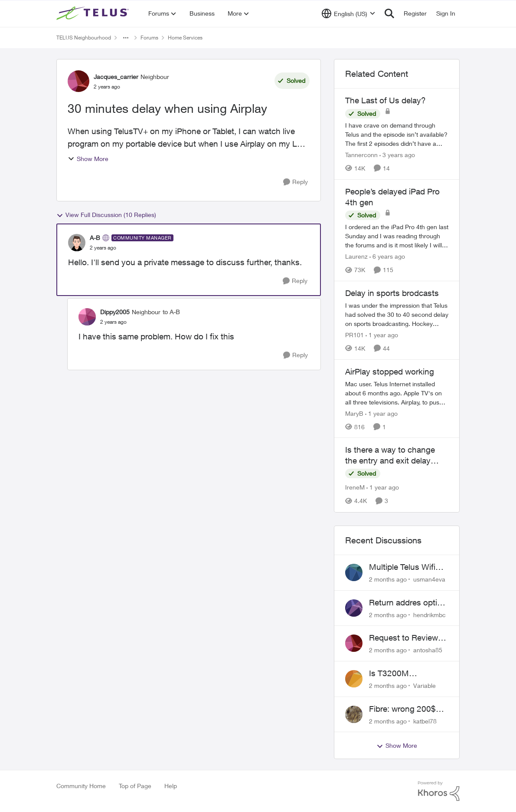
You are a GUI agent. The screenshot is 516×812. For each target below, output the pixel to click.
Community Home (81, 786)
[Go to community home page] (94, 13)
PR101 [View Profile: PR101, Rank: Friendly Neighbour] (354, 335)
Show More (88, 159)
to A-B (171, 312)
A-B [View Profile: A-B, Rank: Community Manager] (95, 238)
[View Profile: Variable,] (354, 679)
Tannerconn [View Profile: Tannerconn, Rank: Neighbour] (361, 155)
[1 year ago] (382, 335)
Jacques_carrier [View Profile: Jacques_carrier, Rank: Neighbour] (116, 77)
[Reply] (296, 182)
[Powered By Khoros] (439, 791)
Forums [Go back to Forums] (149, 38)
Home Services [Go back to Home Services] (185, 38)
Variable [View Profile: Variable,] (425, 685)
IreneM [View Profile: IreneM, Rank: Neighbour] (355, 488)
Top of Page (135, 786)
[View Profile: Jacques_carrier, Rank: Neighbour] (78, 81)
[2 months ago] (388, 579)
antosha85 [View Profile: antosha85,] (428, 650)
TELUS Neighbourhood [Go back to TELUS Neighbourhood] (84, 38)
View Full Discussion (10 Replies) (106, 215)
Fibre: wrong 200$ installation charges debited (405, 709)
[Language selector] (348, 13)
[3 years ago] (397, 155)
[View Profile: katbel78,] (354, 714)
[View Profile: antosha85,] (354, 643)
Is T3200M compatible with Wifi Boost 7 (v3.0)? (406, 674)
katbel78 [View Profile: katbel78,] (425, 721)
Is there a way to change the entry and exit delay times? (390, 455)
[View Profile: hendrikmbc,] (354, 608)
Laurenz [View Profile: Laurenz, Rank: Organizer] (356, 256)
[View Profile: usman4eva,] (354, 572)
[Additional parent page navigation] (126, 38)
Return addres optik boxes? (405, 603)
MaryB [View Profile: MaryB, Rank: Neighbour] (354, 413)
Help (171, 786)
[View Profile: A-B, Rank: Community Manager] (77, 243)
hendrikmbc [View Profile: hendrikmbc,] (429, 614)
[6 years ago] (387, 256)
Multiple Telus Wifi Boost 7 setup (402, 567)
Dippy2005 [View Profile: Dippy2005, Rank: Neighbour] (115, 312)
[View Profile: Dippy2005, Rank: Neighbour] (87, 317)
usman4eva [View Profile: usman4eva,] (429, 579)
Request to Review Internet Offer (403, 638)
